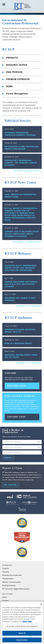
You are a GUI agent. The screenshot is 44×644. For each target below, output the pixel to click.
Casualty (6, 572)
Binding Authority (9, 586)
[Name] (22, 452)
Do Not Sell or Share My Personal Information (22, 628)
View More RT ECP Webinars (28, 306)
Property (6, 569)
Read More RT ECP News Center (27, 242)
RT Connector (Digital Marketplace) (16, 589)
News (4, 597)
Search (7, 458)
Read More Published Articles (27, 171)
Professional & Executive (12, 575)
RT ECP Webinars (18, 254)
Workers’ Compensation (12, 582)
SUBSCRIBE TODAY (16, 386)
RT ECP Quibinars (19, 318)
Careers (5, 601)
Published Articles (18, 121)
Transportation (8, 579)
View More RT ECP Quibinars (28, 363)
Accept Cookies (22, 641)
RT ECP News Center (21, 183)
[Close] (41, 605)
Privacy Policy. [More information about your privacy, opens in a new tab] (27, 623)
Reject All (22, 634)
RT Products (7, 565)
